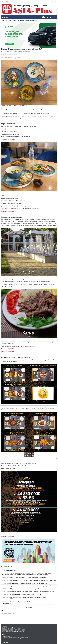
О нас (4, 634)
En (7, 1)
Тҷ (5, 1)
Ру (3, 1)
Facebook (11, 211)
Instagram (4, 211)
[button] (55, 414)
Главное (5, 17)
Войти (54, 1)
